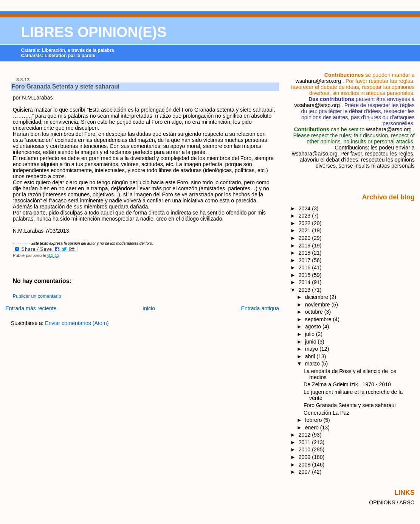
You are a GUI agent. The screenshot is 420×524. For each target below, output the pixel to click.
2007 (305, 472)
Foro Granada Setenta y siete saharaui (66, 86)
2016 (305, 267)
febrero (314, 420)
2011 (305, 442)
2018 (305, 253)
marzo (313, 364)
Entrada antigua (260, 308)
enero (313, 428)
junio (312, 342)
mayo (312, 349)
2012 (305, 435)
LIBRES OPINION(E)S (94, 32)
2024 (305, 208)
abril (311, 356)
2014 (305, 282)
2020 (305, 238)
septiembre (319, 319)
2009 (305, 457)
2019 (305, 246)
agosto (314, 327)
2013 (305, 290)
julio (311, 334)
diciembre (317, 297)
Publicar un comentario (37, 296)
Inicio (149, 308)
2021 (305, 230)
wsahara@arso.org (318, 81)
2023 (305, 216)
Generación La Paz (326, 413)
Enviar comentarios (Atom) (77, 323)
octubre (315, 312)
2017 (305, 260)
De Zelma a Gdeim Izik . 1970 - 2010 (347, 384)
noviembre (318, 305)
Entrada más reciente (31, 308)
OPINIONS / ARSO (392, 502)
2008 (305, 465)
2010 (305, 449)
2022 (305, 223)
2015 (305, 275)
